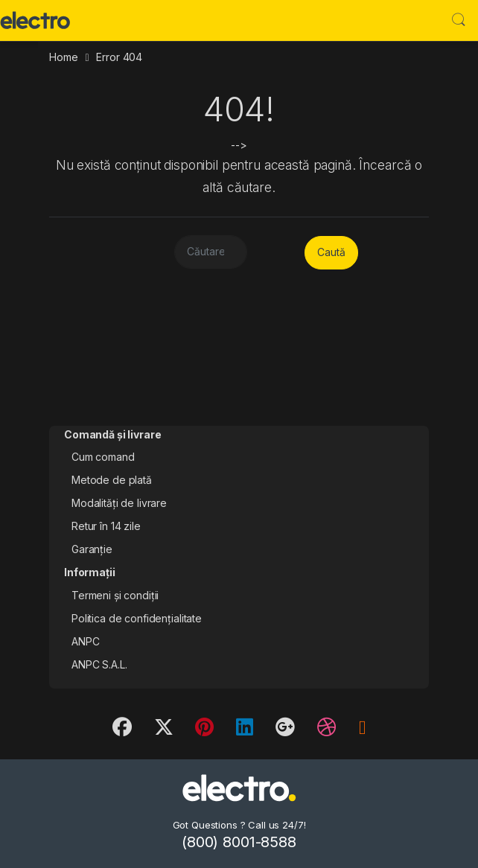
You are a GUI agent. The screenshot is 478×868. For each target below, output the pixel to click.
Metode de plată (112, 480)
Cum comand (103, 457)
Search (459, 20)
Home (63, 57)
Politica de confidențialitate (137, 618)
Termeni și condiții (115, 595)
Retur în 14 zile (106, 526)
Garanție (92, 549)
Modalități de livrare (119, 503)
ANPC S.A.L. (99, 664)
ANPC (85, 641)
